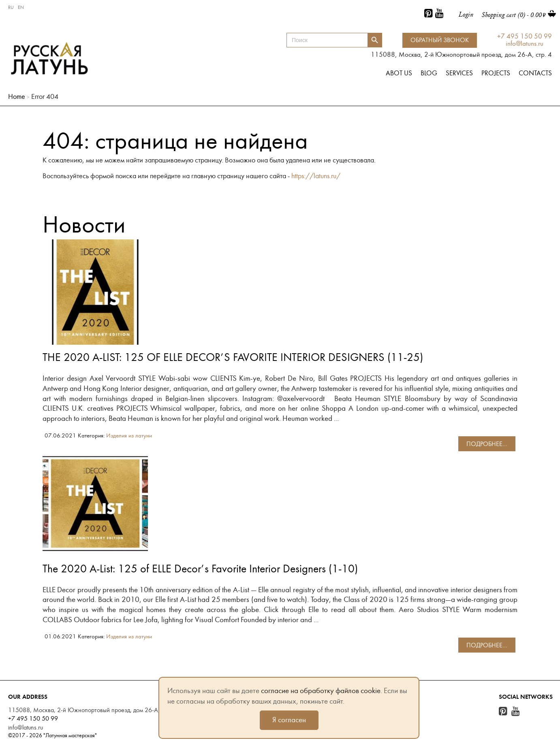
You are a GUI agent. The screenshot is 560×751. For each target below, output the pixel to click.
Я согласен (289, 720)
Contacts (535, 73)
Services (459, 73)
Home (17, 97)
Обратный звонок (440, 40)
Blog (429, 73)
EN (21, 7)
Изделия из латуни (129, 436)
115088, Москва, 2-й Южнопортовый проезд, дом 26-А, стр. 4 (92, 710)
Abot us (399, 73)
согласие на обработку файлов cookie (321, 691)
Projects (496, 73)
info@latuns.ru (525, 44)
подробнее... (487, 444)
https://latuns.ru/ (316, 176)
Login (466, 14)
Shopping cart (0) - (514, 15)
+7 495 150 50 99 (525, 37)
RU (11, 7)
